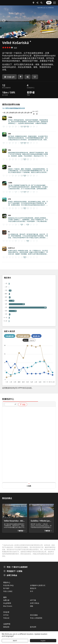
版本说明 (33, 627)
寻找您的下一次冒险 (13, 571)
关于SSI (6, 615)
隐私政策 (6, 627)
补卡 (32, 591)
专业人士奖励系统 (36, 618)
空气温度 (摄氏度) (23, 336)
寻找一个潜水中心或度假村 (16, 567)
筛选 (23, 405)
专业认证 (6, 618)
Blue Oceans (8, 606)
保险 (32, 606)
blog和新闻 (7, 603)
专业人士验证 (8, 591)
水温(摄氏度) (10, 336)
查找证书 (33, 588)
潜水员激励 (34, 615)
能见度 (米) (36, 336)
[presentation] (10, 405)
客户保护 (6, 588)
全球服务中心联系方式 (38, 585)
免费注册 (6, 600)
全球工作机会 (11, 575)
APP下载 (33, 600)
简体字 (15, 641)
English (43, 641)
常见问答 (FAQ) (8, 585)
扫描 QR (9, 77)
